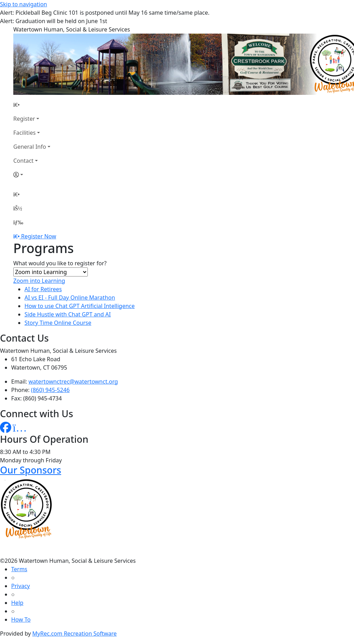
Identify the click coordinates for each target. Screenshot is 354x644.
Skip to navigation (23, 4)
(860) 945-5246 (50, 390)
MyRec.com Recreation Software (74, 633)
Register (24, 119)
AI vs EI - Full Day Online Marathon (70, 297)
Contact (23, 161)
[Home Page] (32, 105)
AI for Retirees (43, 289)
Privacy (20, 586)
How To (21, 619)
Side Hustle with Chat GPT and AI (68, 314)
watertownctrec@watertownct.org (73, 381)
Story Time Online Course (58, 323)
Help (17, 603)
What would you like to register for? (60, 263)
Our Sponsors (31, 470)
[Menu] (18, 222)
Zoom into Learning (39, 281)
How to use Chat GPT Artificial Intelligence (80, 306)
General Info (30, 147)
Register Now (38, 236)
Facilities (24, 133)
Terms (19, 569)
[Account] (32, 175)
